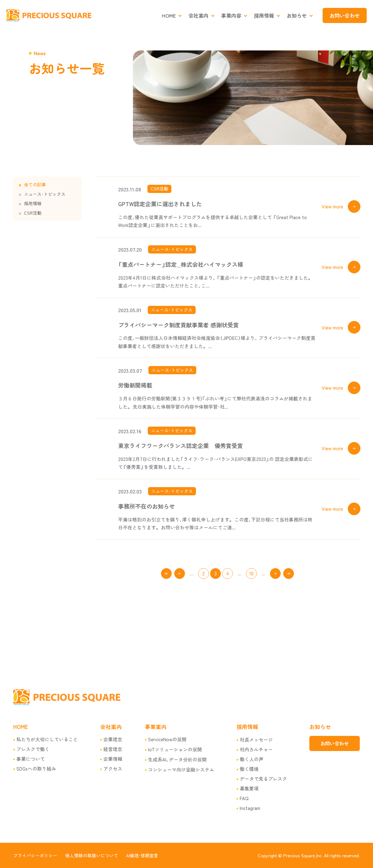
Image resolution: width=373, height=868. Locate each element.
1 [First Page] (166, 574)
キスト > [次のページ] (275, 574)
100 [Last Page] (289, 574)
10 (251, 573)
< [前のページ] (180, 574)
